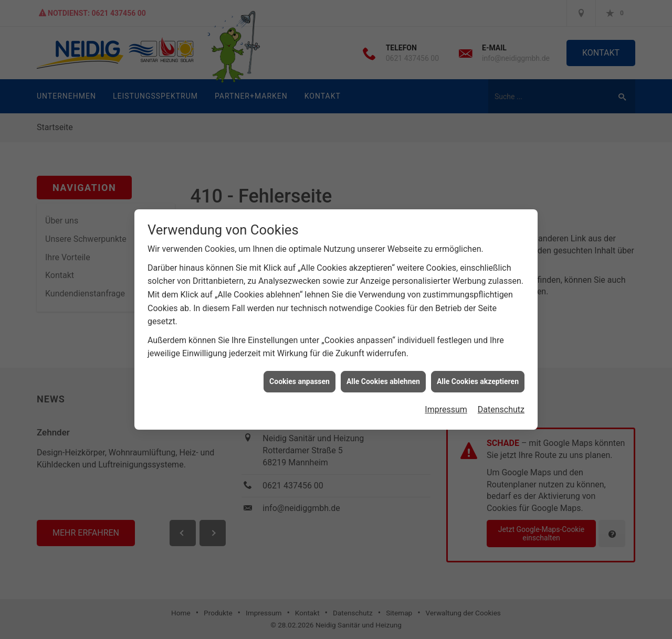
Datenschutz (501, 405)
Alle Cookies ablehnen (383, 376)
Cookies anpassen (300, 376)
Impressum (446, 405)
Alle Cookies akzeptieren (478, 376)
